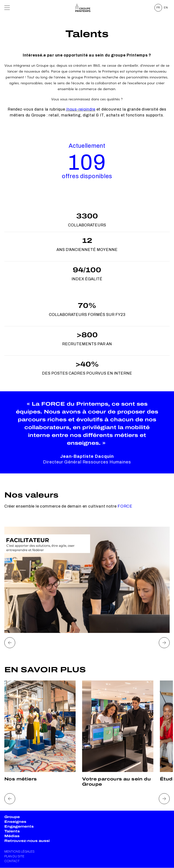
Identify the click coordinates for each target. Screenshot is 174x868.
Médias (12, 836)
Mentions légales (19, 852)
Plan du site (14, 856)
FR (158, 8)
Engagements (19, 826)
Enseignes (15, 822)
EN (166, 8)
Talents (12, 831)
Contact (12, 861)
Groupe (12, 817)
